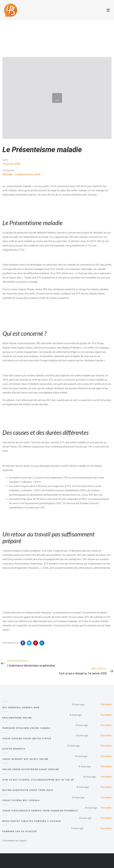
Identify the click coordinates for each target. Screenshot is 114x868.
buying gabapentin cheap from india (28, 790)
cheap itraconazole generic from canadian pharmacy (40, 811)
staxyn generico (14, 749)
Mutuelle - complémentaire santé (21, 174)
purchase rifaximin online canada (26, 728)
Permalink (106, 704)
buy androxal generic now (21, 708)
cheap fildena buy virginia (21, 800)
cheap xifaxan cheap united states (27, 739)
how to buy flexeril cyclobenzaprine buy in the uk (38, 780)
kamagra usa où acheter (20, 831)
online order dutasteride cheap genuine (31, 769)
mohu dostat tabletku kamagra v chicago (32, 821)
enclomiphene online (17, 718)
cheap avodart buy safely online (26, 759)
